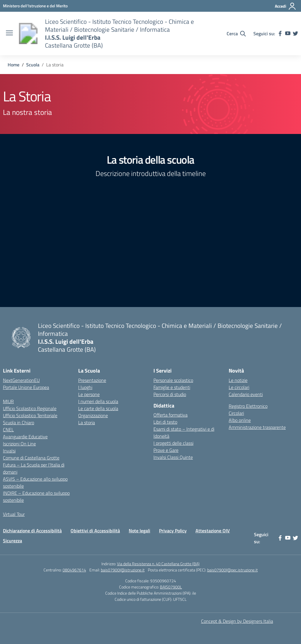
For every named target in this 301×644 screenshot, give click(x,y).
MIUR (8, 401)
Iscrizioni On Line (19, 444)
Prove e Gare (166, 450)
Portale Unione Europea (26, 387)
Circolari (236, 413)
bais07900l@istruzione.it (123, 570)
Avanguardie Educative (25, 437)
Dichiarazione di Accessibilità (32, 531)
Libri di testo (165, 422)
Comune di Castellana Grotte (31, 458)
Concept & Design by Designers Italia (237, 621)
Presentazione (92, 380)
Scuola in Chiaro (19, 422)
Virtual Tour (14, 514)
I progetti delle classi (173, 443)
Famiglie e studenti (172, 387)
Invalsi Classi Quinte (173, 457)
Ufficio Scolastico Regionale (30, 408)
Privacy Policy (173, 531)
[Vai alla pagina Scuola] (33, 65)
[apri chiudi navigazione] (9, 33)
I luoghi (85, 387)
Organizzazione (93, 415)
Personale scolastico (173, 380)
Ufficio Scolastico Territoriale (30, 415)
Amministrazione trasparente (257, 427)
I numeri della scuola (98, 401)
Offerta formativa (170, 415)
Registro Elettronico (248, 406)
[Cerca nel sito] (236, 33)
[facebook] (280, 33)
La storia (87, 422)
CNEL (8, 430)
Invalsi (9, 451)
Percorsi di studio (170, 394)
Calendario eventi (246, 394)
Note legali (139, 531)
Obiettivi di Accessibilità (95, 531)
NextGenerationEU (21, 380)
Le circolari (239, 387)
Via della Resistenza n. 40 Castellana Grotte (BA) (158, 564)
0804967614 (74, 570)
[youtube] (288, 33)
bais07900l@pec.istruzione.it (233, 570)
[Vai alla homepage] (28, 33)
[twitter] (295, 33)
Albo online (240, 420)
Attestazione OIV (213, 531)
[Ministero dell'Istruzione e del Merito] (35, 6)
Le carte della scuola (98, 408)
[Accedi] (286, 6)
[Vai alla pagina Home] (14, 65)
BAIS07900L (171, 587)
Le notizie (238, 380)
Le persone (89, 394)
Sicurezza (12, 541)
